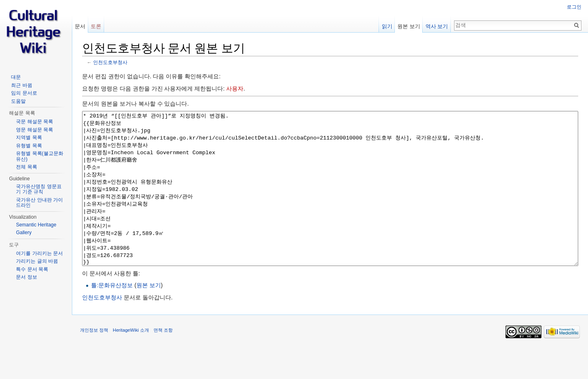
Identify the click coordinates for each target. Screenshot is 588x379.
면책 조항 (163, 361)
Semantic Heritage (36, 225)
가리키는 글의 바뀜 (37, 261)
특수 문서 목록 (32, 269)
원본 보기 (149, 316)
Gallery (24, 233)
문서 (80, 26)
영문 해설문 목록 (35, 130)
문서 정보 (26, 277)
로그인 (574, 7)
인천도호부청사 (110, 62)
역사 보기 (437, 26)
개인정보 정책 (94, 361)
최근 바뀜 (21, 85)
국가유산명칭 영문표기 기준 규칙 (39, 189)
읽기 (387, 26)
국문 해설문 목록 (35, 122)
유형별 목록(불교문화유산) (39, 156)
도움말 (18, 101)
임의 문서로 (24, 93)
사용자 (235, 89)
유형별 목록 (29, 146)
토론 (96, 26)
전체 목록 (26, 167)
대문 (16, 77)
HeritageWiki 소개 (131, 361)
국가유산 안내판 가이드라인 (39, 203)
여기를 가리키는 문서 (39, 253)
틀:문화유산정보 (112, 316)
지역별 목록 (29, 137)
